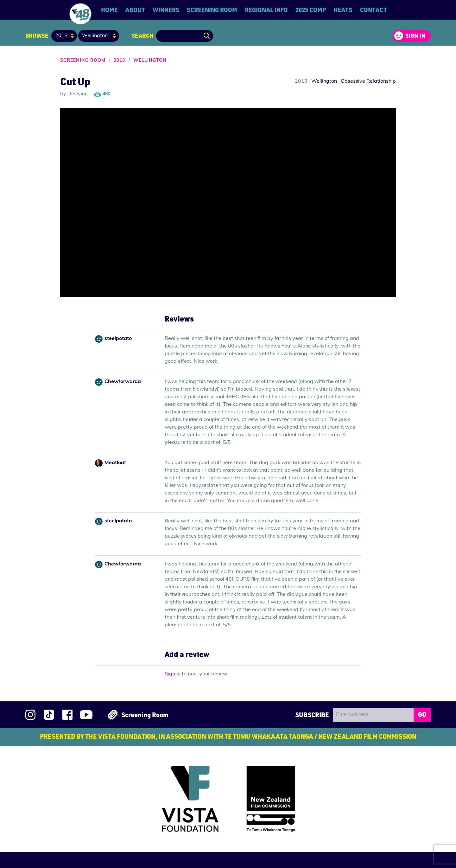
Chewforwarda (123, 382)
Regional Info (266, 10)
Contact (374, 10)
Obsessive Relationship (368, 81)
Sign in (415, 35)
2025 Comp (311, 10)
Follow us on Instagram (30, 715)
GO (422, 714)
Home (109, 10)
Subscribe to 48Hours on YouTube (86, 715)
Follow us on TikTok (49, 715)
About (135, 10)
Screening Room (212, 10)
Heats (343, 10)
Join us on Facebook (67, 715)
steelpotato (118, 339)
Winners (166, 10)
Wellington (150, 61)
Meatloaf (115, 463)
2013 (119, 61)
